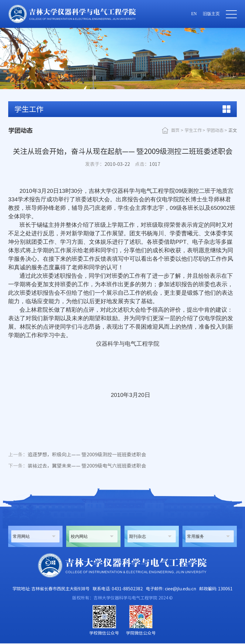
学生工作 (193, 130)
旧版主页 (211, 14)
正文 (233, 130)
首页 (175, 130)
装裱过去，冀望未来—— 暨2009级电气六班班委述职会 (77, 466)
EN (194, 14)
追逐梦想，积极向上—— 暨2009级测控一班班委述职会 (77, 455)
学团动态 (215, 130)
